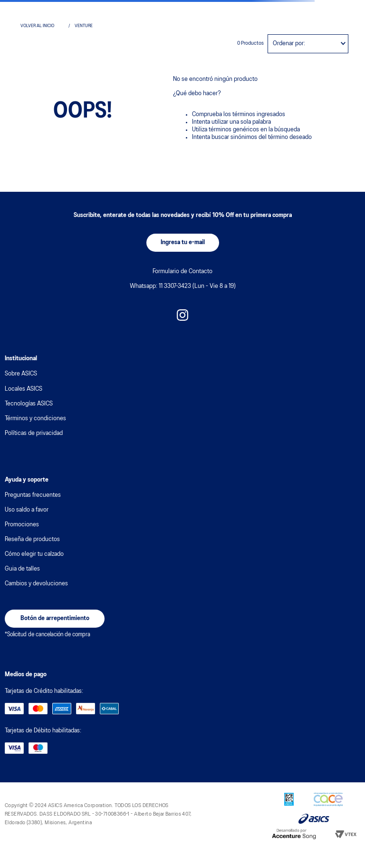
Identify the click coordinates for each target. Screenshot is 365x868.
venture (84, 26)
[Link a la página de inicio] (42, 26)
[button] (183, 243)
